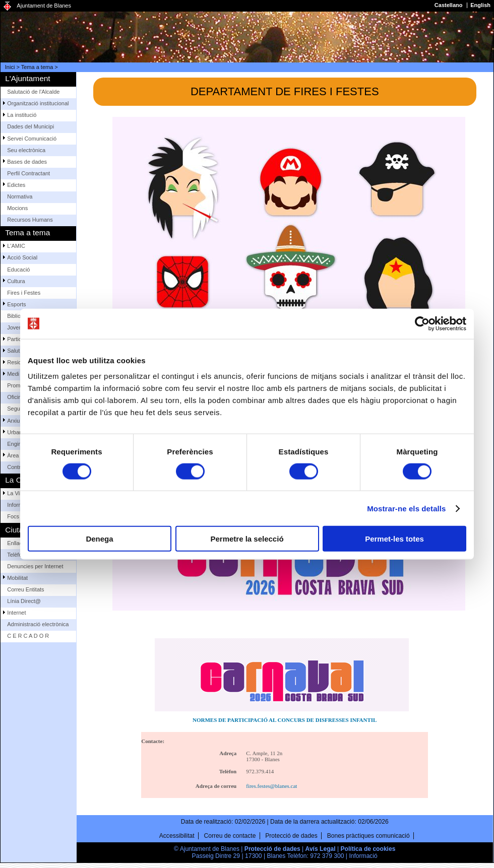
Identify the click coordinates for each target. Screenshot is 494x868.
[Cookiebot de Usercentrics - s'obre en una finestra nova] (422, 323)
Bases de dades (27, 162)
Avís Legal (321, 849)
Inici (10, 67)
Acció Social (22, 257)
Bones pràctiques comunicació (368, 836)
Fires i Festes (24, 293)
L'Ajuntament (27, 78)
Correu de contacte (230, 836)
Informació (363, 856)
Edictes (16, 185)
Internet (16, 613)
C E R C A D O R (28, 636)
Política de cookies (368, 849)
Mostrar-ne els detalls (406, 508)
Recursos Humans (30, 220)
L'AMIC (16, 246)
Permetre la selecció (247, 539)
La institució (22, 115)
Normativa (20, 196)
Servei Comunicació (32, 139)
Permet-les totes (394, 539)
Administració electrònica (38, 624)
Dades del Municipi (30, 126)
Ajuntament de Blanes (44, 6)
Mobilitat (17, 578)
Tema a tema (37, 67)
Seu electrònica (26, 150)
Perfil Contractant (28, 173)
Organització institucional (38, 103)
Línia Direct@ (24, 601)
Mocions (17, 208)
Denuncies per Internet (35, 566)
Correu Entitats (25, 589)
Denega (99, 539)
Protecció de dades (291, 836)
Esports (16, 304)
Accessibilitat (177, 836)
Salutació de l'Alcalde (33, 92)
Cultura (16, 281)
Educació (18, 270)
